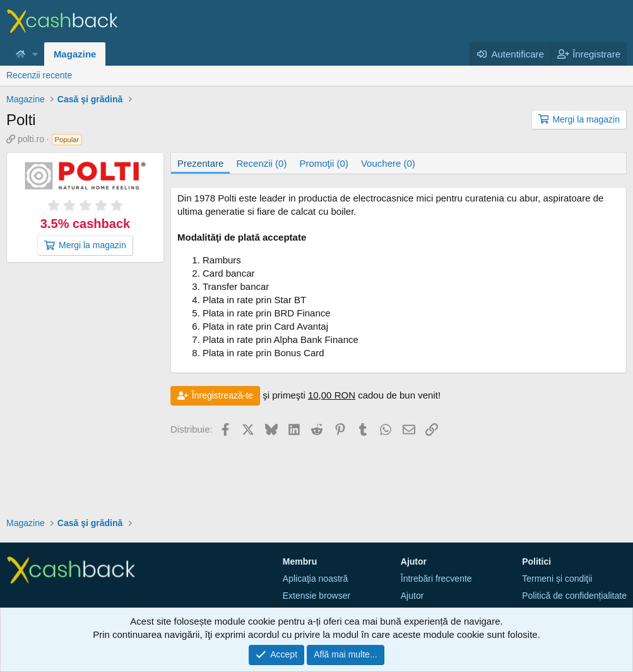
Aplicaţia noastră (316, 579)
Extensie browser (316, 596)
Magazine (75, 54)
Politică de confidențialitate (574, 596)
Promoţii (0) (324, 163)
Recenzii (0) (261, 163)
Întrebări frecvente (436, 579)
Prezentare (200, 163)
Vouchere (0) (388, 163)
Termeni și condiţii (557, 579)
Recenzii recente (39, 75)
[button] (35, 54)
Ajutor (412, 596)
